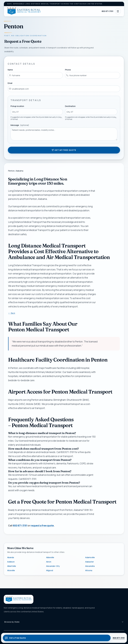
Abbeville (50, 557)
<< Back (12, 313)
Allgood (50, 570)
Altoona (89, 570)
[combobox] (37, 112)
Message (20, 125)
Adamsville (90, 557)
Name (10, 70)
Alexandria (90, 566)
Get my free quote (64, 150)
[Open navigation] (118, 11)
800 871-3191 (107, 11)
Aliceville (11, 570)
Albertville (12, 566)
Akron (49, 562)
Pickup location (17, 106)
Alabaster (89, 562)
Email (10, 83)
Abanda (11, 557)
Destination (70, 106)
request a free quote (42, 526)
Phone (68, 70)
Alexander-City (53, 566)
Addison (11, 562)
